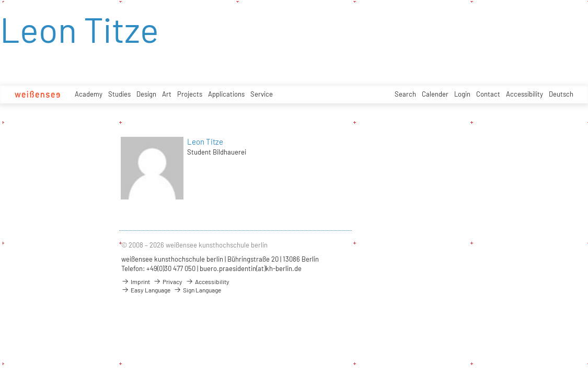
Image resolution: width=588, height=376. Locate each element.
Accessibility (524, 94)
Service (262, 94)
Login (462, 94)
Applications (226, 94)
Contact (488, 94)
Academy (89, 94)
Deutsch (561, 94)
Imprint (136, 281)
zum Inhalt (0, 0)
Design (146, 94)
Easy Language (146, 290)
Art (167, 94)
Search (405, 94)
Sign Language (197, 290)
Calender (435, 94)
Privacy (168, 281)
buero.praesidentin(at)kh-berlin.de (251, 268)
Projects (190, 94)
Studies (119, 94)
